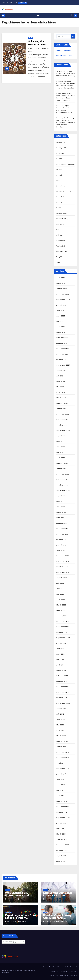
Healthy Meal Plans (64, 55)
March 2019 (61, 670)
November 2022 (63, 480)
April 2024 (61, 392)
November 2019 (63, 627)
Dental (59, 175)
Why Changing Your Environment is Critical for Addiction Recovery (66, 73)
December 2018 (63, 687)
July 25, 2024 (35, 49)
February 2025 (62, 338)
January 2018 (62, 747)
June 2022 (61, 507)
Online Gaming (62, 219)
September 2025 (63, 300)
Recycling (60, 224)
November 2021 (63, 534)
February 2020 (62, 610)
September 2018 (63, 703)
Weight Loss (61, 257)
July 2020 (60, 583)
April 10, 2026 (12, 899)
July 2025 (60, 310)
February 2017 (62, 801)
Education (60, 186)
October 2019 (62, 632)
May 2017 (60, 790)
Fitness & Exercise (64, 191)
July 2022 (60, 501)
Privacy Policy (73, 971)
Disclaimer (63, 971)
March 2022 (61, 512)
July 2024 (60, 376)
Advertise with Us (63, 967)
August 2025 (61, 305)
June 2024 (61, 381)
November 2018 (63, 692)
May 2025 (60, 321)
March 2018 (61, 736)
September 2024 (63, 365)
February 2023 (62, 463)
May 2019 (60, 659)
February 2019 (62, 676)
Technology (61, 246)
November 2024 (63, 354)
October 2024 (62, 360)
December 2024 (63, 349)
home (59, 208)
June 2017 (60, 785)
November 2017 (63, 758)
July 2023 (60, 441)
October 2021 (62, 539)
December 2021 (63, 529)
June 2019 (61, 654)
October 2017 (62, 763)
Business (60, 153)
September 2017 (63, 769)
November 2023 (63, 420)
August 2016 (61, 823)
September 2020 (63, 572)
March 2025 (61, 332)
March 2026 (61, 283)
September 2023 (63, 430)
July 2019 (60, 649)
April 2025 (61, 327)
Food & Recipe (62, 197)
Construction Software (66, 164)
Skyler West (23, 899)
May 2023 (60, 452)
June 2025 (61, 316)
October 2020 (62, 567)
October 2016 (62, 812)
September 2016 (63, 818)
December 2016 (63, 807)
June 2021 (60, 550)
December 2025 (63, 294)
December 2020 (63, 556)
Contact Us (74, 967)
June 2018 (61, 719)
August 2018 (61, 709)
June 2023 (61, 447)
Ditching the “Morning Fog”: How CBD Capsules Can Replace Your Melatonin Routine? (66, 122)
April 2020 (61, 599)
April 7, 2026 (50, 899)
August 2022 (61, 496)
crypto (59, 170)
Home (45, 967)
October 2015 (62, 850)
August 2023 (61, 436)
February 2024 (62, 403)
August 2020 (62, 578)
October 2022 (62, 485)
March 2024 (61, 398)
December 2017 (63, 752)
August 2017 (61, 774)
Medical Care (62, 213)
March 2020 (61, 605)
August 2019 (61, 643)
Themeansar (6, 972)
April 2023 (61, 458)
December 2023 (63, 414)
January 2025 (62, 343)
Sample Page (54, 976)
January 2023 (62, 469)
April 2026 (61, 278)
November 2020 (63, 561)
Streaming (61, 240)
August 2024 (61, 370)
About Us (52, 967)
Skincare (60, 235)
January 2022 (62, 523)
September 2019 (63, 638)
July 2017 (60, 779)
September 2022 (63, 490)
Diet (58, 181)
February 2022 (62, 518)
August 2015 (61, 856)
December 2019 (63, 621)
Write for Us (64, 976)
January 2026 (62, 289)
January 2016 (62, 839)
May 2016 (60, 828)
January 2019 (62, 681)
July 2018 (60, 714)
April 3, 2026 (12, 922)
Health (30, 38)
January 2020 (62, 616)
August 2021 (61, 545)
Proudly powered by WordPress (12, 970)
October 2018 (62, 698)
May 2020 (60, 594)
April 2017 (60, 796)
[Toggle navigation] (38, 15)
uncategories (62, 251)
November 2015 (63, 845)
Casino (59, 159)
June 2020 (61, 589)
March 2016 (61, 834)
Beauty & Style (62, 148)
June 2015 (60, 861)
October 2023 (62, 425)
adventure (60, 142)
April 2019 (60, 665)
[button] (72, 15)
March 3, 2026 (50, 922)
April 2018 (60, 730)
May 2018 (60, 725)
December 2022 (63, 474)
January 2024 (62, 409)
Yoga (58, 262)
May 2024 (60, 387)
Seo (58, 230)
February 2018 (62, 741)
